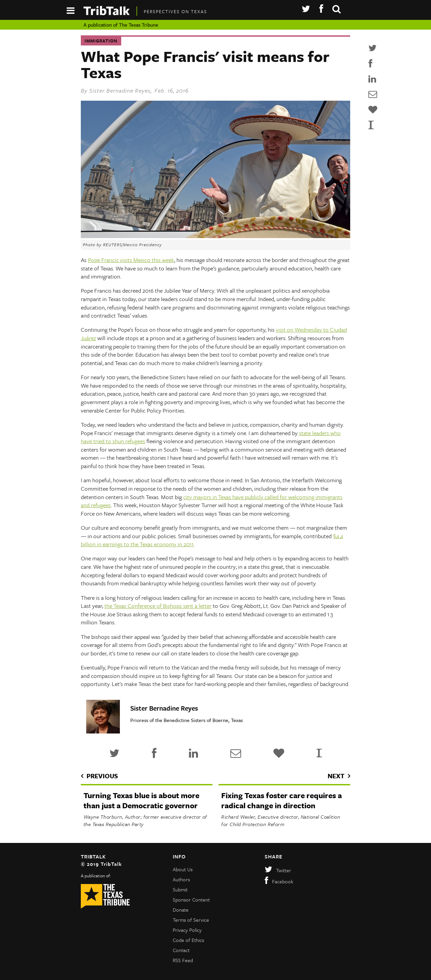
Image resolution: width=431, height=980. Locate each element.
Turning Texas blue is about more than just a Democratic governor (141, 800)
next (336, 776)
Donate (181, 910)
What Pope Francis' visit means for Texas (205, 64)
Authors (181, 879)
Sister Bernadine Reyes (120, 90)
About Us (183, 869)
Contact (181, 950)
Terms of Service (191, 920)
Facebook (279, 881)
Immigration (101, 41)
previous (102, 776)
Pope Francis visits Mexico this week (131, 260)
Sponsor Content (191, 900)
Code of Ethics (188, 940)
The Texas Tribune (139, 25)
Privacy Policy (187, 930)
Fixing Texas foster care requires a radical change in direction (281, 800)
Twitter (278, 870)
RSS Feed (183, 960)
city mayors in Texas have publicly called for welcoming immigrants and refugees (212, 501)
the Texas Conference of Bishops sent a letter (158, 606)
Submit (180, 889)
